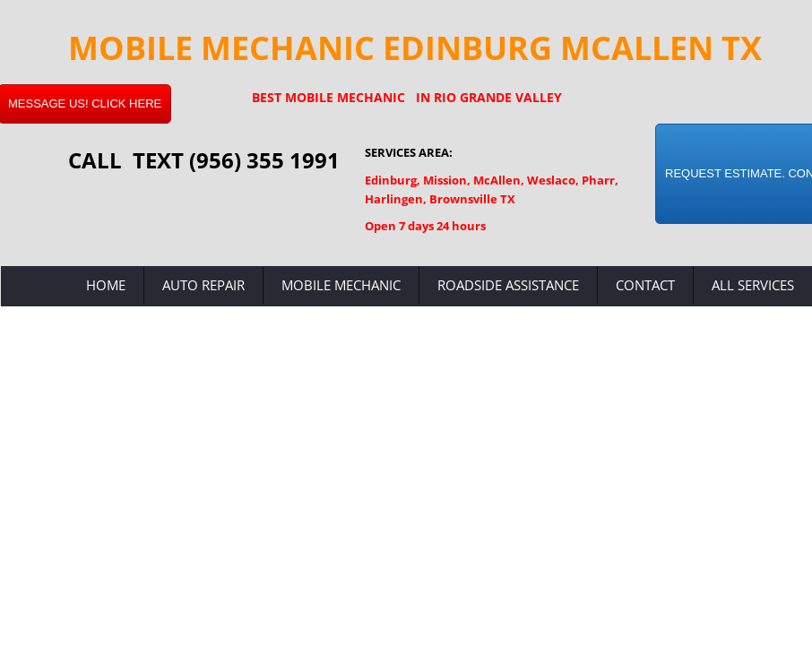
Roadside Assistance (508, 285)
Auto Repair (203, 285)
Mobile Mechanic (341, 285)
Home (106, 285)
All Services (753, 285)
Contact (645, 285)
